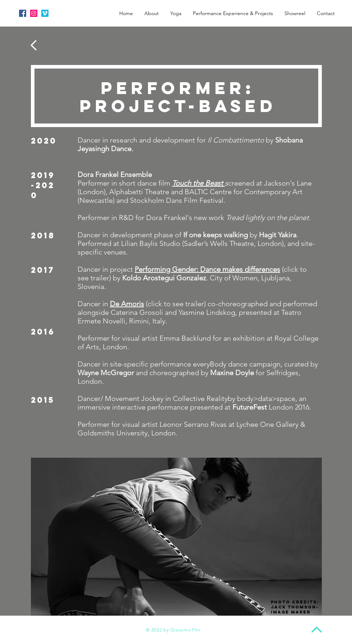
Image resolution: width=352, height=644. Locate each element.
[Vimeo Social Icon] (45, 13)
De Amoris (127, 304)
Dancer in (94, 304)
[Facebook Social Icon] (23, 13)
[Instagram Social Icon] (34, 13)
